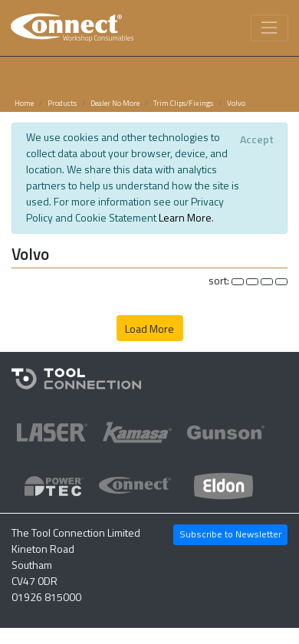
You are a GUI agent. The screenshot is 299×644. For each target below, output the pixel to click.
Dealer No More (115, 103)
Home (24, 103)
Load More (149, 329)
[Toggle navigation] (269, 28)
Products (62, 103)
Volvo (236, 103)
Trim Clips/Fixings (183, 103)
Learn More (185, 217)
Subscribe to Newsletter (230, 534)
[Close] (256, 140)
